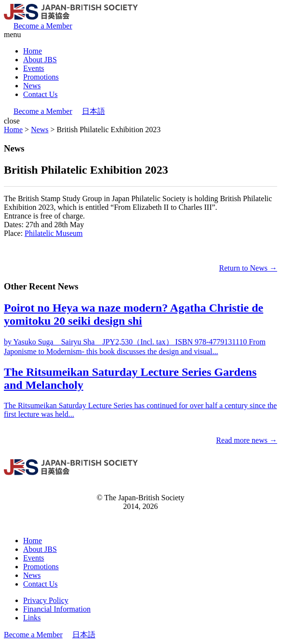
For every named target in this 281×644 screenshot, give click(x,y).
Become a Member (43, 26)
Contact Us (40, 94)
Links (32, 618)
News (32, 86)
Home (33, 51)
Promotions (41, 77)
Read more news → (247, 440)
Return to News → (248, 268)
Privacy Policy (46, 600)
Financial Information (57, 609)
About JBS (40, 60)
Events (34, 68)
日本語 (94, 111)
